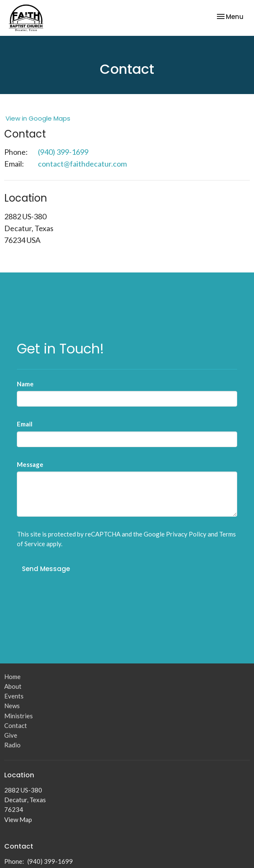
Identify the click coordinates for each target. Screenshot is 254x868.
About (13, 686)
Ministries (19, 716)
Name (25, 384)
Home (12, 677)
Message (30, 464)
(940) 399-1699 (63, 152)
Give (11, 735)
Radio (12, 745)
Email (25, 424)
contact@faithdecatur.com (82, 164)
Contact (16, 725)
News (12, 706)
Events (14, 696)
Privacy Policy (186, 534)
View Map (18, 819)
